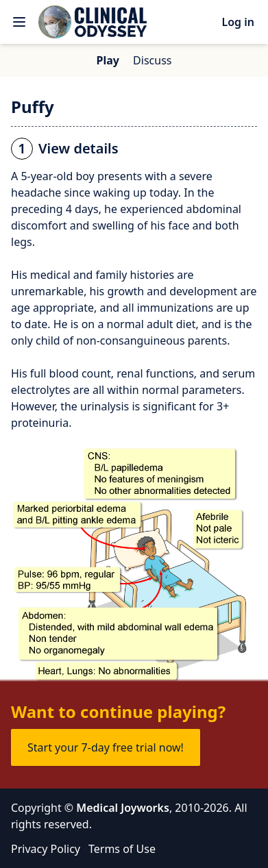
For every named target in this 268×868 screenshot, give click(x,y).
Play (108, 60)
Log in (238, 22)
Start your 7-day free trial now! (106, 747)
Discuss (152, 60)
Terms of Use (122, 849)
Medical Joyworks (123, 808)
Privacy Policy (46, 849)
